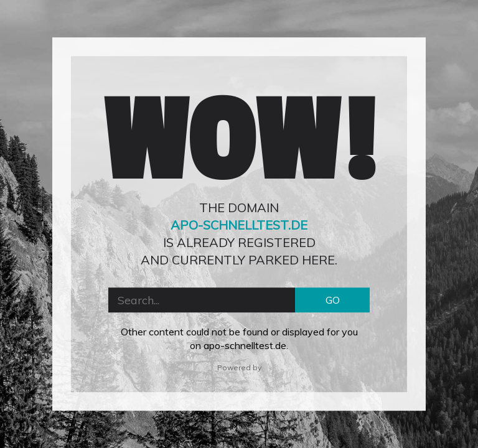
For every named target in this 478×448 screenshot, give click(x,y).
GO (333, 300)
